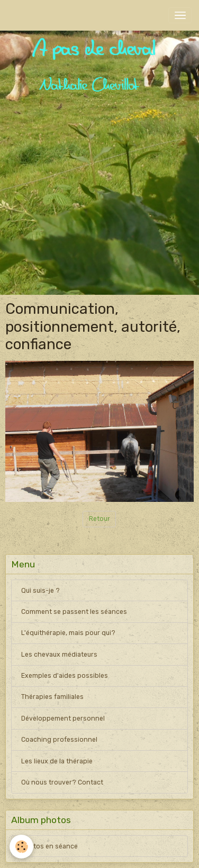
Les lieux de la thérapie (57, 761)
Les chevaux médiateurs (59, 655)
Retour (99, 519)
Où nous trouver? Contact (62, 782)
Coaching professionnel (59, 740)
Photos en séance (49, 846)
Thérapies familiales (52, 697)
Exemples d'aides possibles (65, 676)
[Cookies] (21, 847)
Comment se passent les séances (74, 612)
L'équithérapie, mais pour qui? (68, 633)
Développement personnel (63, 718)
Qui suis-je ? (40, 591)
